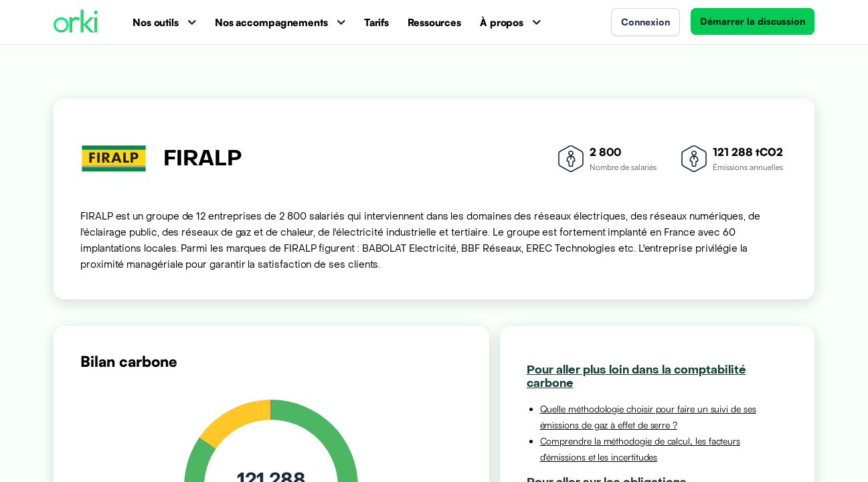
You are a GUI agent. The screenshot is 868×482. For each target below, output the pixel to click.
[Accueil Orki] (76, 22)
